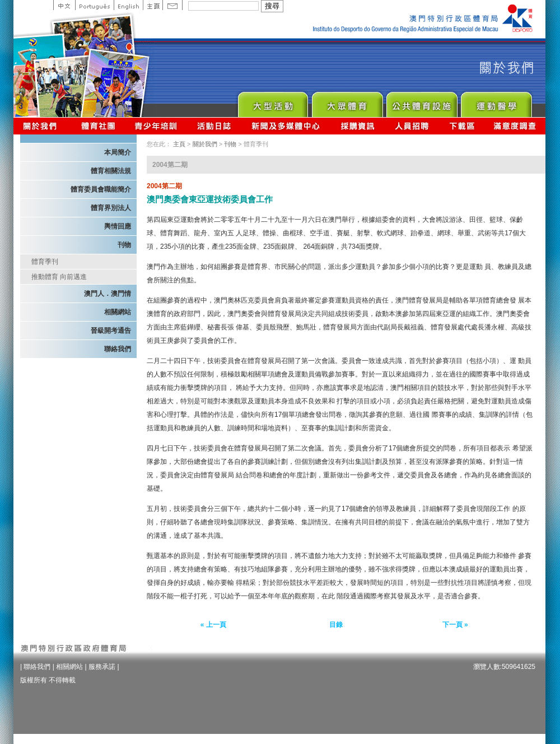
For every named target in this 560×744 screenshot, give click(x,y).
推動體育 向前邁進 (59, 277)
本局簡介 (118, 152)
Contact (172, 5)
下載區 (462, 126)
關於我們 (42, 126)
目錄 (336, 625)
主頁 (153, 5)
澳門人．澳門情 (108, 294)
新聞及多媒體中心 (286, 126)
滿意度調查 (515, 126)
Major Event (272, 102)
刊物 (124, 245)
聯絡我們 (118, 349)
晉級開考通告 (111, 331)
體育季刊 (45, 262)
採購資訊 (358, 126)
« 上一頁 (213, 625)
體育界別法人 (111, 208)
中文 (64, 5)
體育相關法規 (111, 171)
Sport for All (347, 102)
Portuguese (94, 5)
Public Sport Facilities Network (421, 102)
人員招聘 (412, 126)
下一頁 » (455, 625)
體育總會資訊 (98, 126)
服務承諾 (102, 667)
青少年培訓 (156, 126)
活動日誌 (215, 126)
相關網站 (118, 312)
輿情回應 (118, 226)
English (128, 5)
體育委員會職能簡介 (101, 189)
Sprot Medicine (496, 102)
